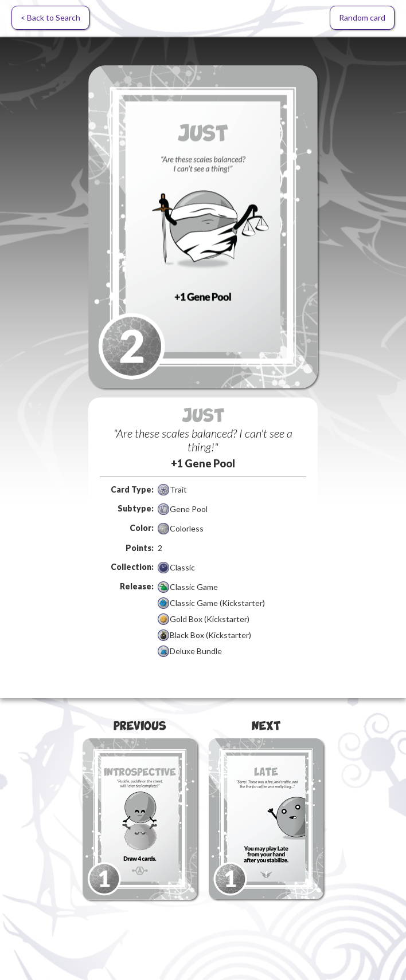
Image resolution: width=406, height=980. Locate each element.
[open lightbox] (203, 227)
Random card (362, 17)
